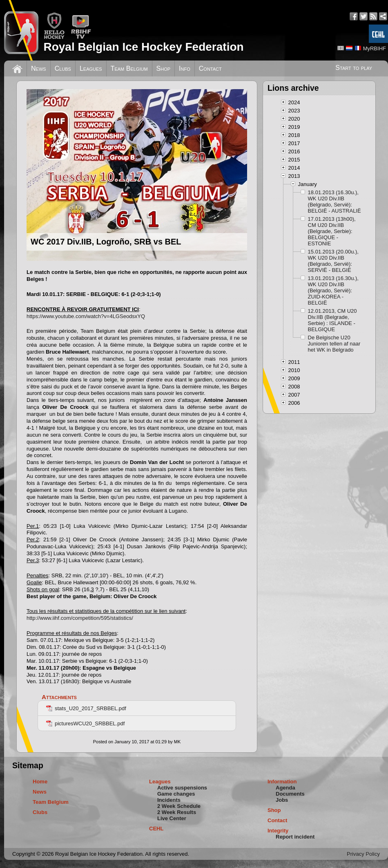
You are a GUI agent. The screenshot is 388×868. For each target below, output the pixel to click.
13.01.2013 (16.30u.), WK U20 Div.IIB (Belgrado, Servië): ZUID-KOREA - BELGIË (333, 290)
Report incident (295, 837)
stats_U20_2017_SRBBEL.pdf (86, 708)
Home (40, 782)
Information (282, 782)
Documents (290, 794)
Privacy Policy (363, 854)
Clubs (63, 68)
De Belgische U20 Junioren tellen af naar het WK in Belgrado (334, 344)
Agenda (285, 788)
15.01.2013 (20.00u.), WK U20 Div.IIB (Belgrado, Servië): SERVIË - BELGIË (333, 261)
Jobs (282, 800)
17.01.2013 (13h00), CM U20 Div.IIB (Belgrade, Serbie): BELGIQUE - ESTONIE (332, 231)
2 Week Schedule (179, 806)
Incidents (169, 800)
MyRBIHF (375, 48)
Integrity (278, 831)
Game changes (176, 794)
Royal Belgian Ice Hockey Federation (143, 47)
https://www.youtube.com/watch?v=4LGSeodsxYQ (86, 316)
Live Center (172, 818)
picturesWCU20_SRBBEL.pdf (85, 723)
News (39, 68)
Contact (210, 68)
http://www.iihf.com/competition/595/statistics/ (80, 618)
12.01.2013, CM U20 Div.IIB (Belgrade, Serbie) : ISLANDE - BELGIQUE (332, 320)
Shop (164, 68)
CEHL (156, 829)
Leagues (91, 68)
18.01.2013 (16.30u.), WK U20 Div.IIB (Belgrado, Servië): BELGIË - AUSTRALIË (334, 202)
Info (185, 68)
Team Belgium (129, 68)
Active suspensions (182, 788)
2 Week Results (177, 812)
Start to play (354, 68)
